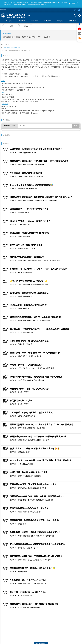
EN (29, 15)
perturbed (5, 104)
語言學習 (35, 21)
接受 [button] (74, 4)
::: (1, 10)
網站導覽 (4, 10)
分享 (11, 26)
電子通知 (15, 47)
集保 (5, 47)
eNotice (9, 47)
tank (3, 92)
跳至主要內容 (0, 0)
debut (3, 81)
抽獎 (19, 47)
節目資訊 (9, 21)
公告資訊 (60, 21)
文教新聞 (22, 21)
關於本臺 (73, 21)
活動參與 (47, 21)
